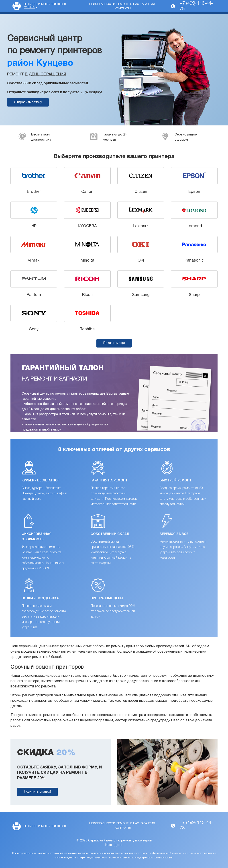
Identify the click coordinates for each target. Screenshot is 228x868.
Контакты (123, 9)
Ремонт (123, 4)
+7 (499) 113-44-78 (196, 6)
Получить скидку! (37, 792)
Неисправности (102, 4)
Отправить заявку (28, 102)
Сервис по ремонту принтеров (45, 6)
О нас (135, 4)
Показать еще (114, 343)
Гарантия (148, 4)
